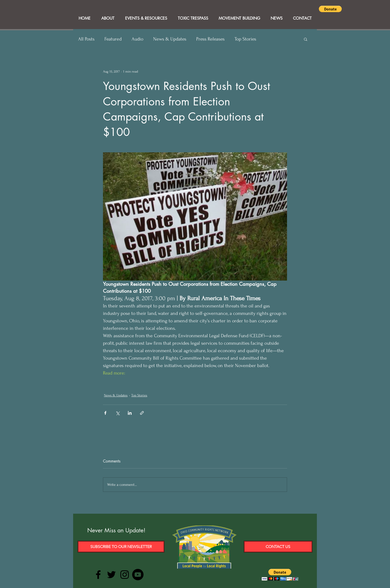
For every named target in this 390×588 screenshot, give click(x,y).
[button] (330, 9)
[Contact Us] (278, 547)
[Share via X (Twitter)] (118, 413)
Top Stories (245, 39)
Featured (113, 39)
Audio (137, 39)
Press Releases (210, 39)
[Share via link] (142, 413)
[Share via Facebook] (105, 413)
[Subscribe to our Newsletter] (121, 547)
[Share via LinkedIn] (130, 413)
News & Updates (170, 39)
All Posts (86, 39)
